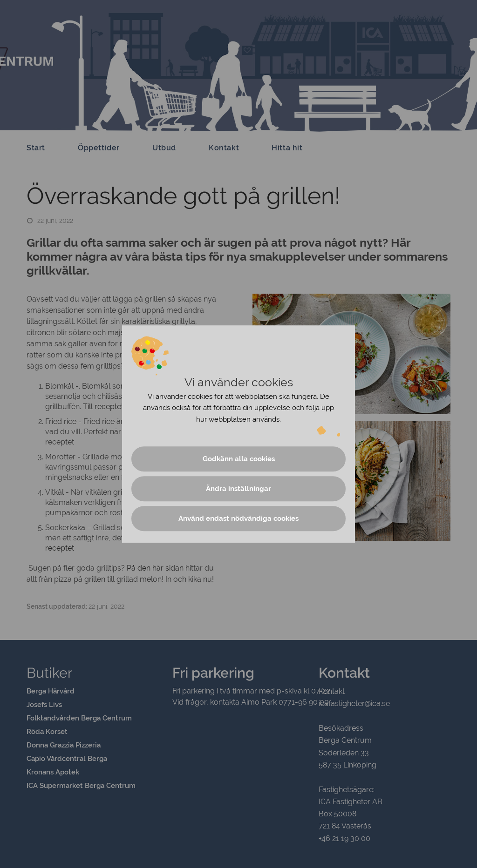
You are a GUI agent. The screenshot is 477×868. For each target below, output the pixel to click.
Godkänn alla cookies (239, 459)
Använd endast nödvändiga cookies (238, 518)
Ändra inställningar (238, 489)
